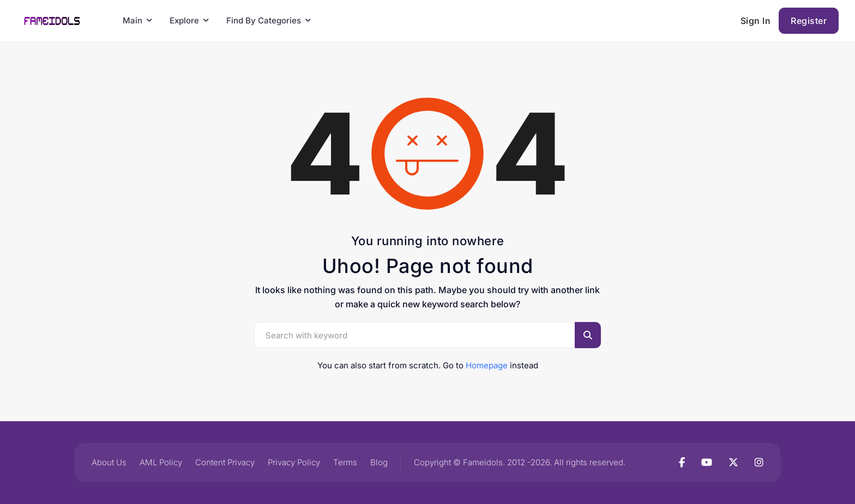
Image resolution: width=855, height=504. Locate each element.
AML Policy (161, 462)
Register (809, 21)
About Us (109, 462)
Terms (345, 462)
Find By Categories (264, 20)
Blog (379, 462)
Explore (184, 20)
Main (133, 20)
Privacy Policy (294, 462)
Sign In (756, 21)
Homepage (487, 365)
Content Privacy (225, 462)
